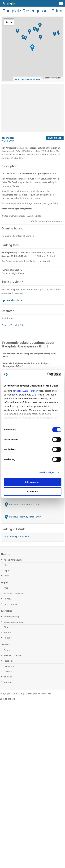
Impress (8, 570)
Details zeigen (47, 472)
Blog (6, 565)
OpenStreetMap (26, 79)
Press (6, 576)
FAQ (6, 588)
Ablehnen (32, 491)
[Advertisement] (32, 108)
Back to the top (8, 699)
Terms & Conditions (14, 593)
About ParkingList (13, 560)
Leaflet (17, 79)
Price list (8, 638)
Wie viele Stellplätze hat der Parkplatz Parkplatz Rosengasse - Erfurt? (27, 365)
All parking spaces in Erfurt (17, 537)
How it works (10, 604)
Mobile (7, 632)
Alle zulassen (32, 482)
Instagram (9, 666)
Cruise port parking (13, 622)
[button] (32, 48)
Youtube (8, 682)
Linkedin (8, 671)
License (37, 79)
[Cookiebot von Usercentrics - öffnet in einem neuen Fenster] (47, 375)
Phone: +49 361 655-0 (13, 325)
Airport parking (11, 617)
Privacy (7, 599)
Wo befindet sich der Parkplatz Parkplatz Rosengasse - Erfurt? (29, 355)
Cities (7, 627)
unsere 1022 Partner (26, 391)
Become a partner (12, 656)
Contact (8, 650)
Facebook (9, 661)
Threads (8, 677)
